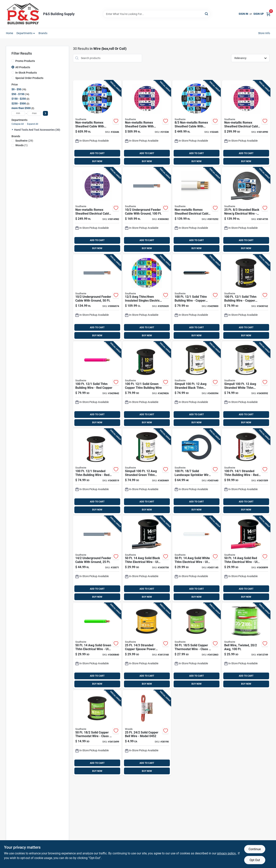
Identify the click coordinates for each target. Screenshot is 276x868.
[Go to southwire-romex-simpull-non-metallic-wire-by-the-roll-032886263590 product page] (97, 210)
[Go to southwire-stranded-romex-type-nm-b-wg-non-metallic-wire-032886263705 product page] (97, 123)
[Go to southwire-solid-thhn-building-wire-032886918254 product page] (147, 559)
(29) (24, 141)
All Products (23, 67)
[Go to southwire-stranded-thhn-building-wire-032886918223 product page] (246, 384)
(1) (21, 145)
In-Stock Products (26, 73)
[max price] (34, 113)
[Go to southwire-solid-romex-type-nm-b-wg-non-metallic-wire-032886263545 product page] (196, 210)
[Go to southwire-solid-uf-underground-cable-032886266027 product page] (97, 559)
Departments (24, 33)
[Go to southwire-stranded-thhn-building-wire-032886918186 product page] (147, 472)
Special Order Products (29, 78)
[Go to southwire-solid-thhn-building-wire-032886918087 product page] (196, 297)
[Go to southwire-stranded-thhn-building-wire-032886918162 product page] (196, 384)
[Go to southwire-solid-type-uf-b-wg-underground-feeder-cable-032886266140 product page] (147, 210)
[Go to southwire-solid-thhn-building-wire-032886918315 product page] (196, 559)
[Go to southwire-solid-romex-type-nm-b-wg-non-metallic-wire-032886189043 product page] (246, 123)
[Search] (207, 14)
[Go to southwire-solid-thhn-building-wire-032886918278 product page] (97, 646)
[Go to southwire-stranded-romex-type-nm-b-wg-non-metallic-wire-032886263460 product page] (246, 210)
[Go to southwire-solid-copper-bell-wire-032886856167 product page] (246, 646)
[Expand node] (13, 130)
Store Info (264, 33)
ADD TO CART (97, 153)
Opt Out (255, 860)
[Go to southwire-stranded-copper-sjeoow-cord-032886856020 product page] (147, 646)
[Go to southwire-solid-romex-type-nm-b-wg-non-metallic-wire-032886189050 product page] (147, 123)
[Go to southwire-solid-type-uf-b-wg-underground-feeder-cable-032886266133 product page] (97, 297)
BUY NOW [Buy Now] (97, 161)
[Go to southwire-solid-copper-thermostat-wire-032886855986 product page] (97, 733)
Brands (43, 33)
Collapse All (18, 124)
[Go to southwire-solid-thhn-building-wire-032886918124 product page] (97, 384)
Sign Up (259, 14)
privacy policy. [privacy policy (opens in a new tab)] (227, 853)
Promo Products (25, 61)
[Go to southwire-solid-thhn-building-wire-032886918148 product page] (246, 297)
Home (10, 33)
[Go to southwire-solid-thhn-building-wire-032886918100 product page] (147, 384)
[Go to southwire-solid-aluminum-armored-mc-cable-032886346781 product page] (147, 297)
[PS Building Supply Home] (23, 14)
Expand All (33, 124)
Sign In (243, 14)
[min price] (18, 113)
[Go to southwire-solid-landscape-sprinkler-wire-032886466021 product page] (196, 472)
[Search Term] (157, 14)
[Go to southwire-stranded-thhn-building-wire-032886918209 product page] (97, 472)
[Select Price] (45, 113)
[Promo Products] (13, 61)
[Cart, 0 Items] (268, 14)
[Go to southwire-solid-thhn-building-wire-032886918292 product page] (246, 559)
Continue (255, 849)
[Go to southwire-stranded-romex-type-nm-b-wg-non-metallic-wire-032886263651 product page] (196, 123)
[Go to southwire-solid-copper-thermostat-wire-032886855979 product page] (196, 646)
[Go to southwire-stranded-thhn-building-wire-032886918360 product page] (246, 472)
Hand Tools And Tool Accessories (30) (37, 130)
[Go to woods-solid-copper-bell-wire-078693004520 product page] (147, 733)
